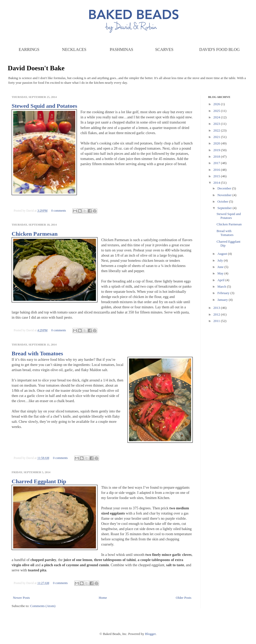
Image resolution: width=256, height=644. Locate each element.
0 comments (59, 211)
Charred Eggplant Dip (39, 481)
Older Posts (184, 598)
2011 (217, 321)
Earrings (29, 49)
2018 (217, 156)
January (223, 300)
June (221, 267)
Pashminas (121, 49)
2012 (217, 314)
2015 (217, 176)
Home (103, 598)
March (222, 286)
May (221, 273)
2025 (217, 111)
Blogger (150, 634)
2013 (217, 308)
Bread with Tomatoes (37, 353)
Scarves (164, 49)
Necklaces (74, 49)
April (221, 280)
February (224, 293)
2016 (217, 170)
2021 (217, 137)
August (223, 254)
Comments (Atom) (43, 606)
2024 (217, 117)
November (225, 195)
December (225, 188)
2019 (217, 150)
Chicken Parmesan (35, 234)
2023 (217, 124)
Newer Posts (21, 598)
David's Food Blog (220, 49)
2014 (217, 183)
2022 (217, 130)
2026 (217, 104)
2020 (217, 143)
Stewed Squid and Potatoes (44, 106)
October (223, 201)
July (221, 260)
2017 (217, 163)
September (225, 208)
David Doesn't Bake (36, 68)
